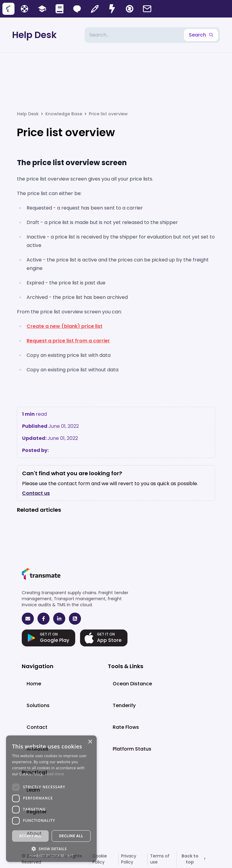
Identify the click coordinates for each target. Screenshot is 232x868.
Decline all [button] (71, 836)
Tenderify (124, 705)
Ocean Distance (132, 684)
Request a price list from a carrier (68, 341)
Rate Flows (126, 727)
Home (34, 684)
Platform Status (132, 749)
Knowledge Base (64, 114)
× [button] (90, 742)
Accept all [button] (31, 836)
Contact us (36, 493)
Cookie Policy (100, 859)
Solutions (38, 705)
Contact (37, 727)
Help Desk (34, 35)
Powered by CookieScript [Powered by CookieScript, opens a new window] (52, 855)
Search (201, 35)
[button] (51, 849)
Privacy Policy (129, 859)
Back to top (194, 859)
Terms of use (160, 859)
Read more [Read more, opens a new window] (54, 774)
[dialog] (51, 799)
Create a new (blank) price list (64, 326)
